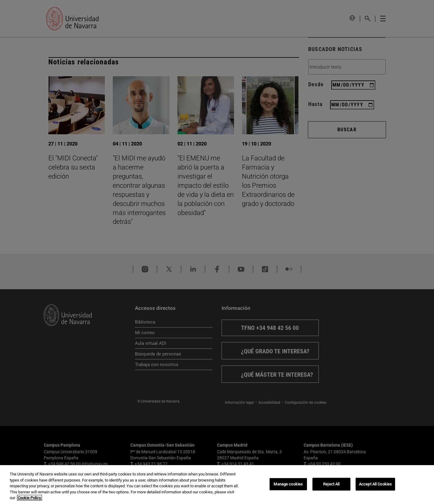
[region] (217, 485)
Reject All (331, 484)
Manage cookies (288, 484)
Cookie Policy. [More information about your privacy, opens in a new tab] (29, 498)
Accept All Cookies (375, 484)
